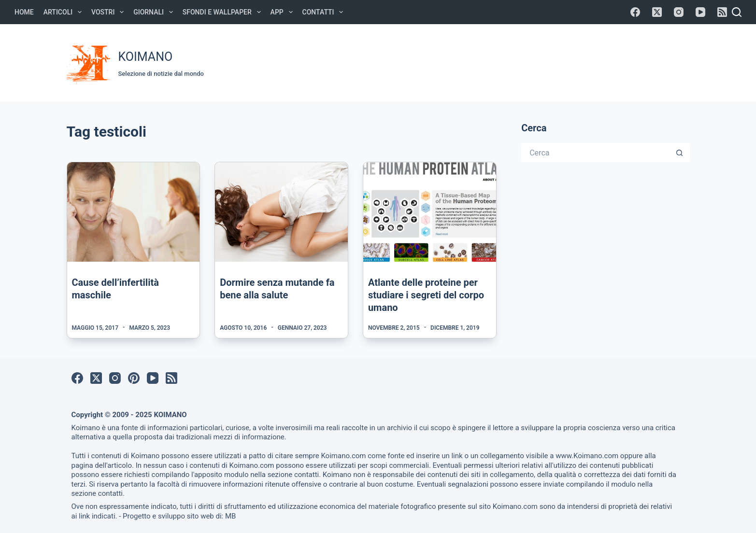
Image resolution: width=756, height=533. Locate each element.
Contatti (325, 12)
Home (24, 12)
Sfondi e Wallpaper (224, 12)
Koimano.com (343, 456)
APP (284, 12)
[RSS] (722, 12)
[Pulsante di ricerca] (680, 153)
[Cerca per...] (596, 153)
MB (230, 516)
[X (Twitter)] (657, 12)
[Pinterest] (134, 378)
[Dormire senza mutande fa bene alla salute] (281, 212)
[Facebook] (635, 12)
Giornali (155, 12)
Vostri (109, 12)
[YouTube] (700, 12)
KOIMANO (146, 57)
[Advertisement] (509, 61)
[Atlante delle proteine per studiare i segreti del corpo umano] (430, 212)
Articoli (64, 12)
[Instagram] (679, 12)
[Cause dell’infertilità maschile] (134, 212)
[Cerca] (737, 12)
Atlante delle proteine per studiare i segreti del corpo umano (426, 295)
